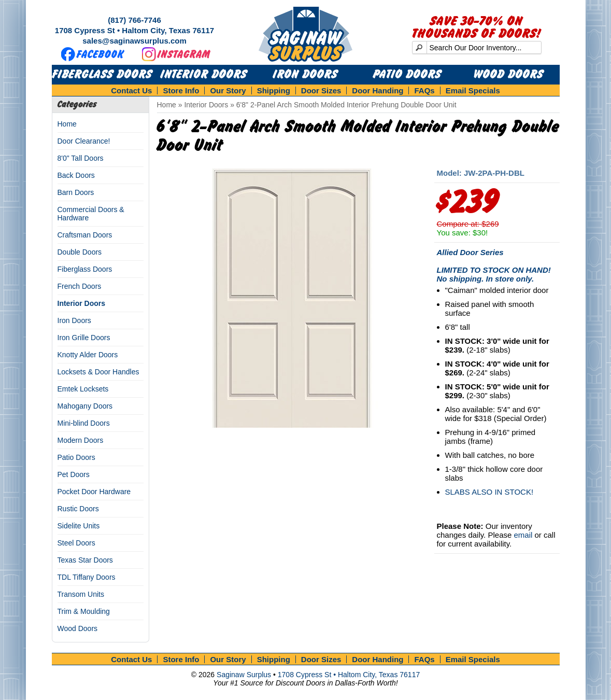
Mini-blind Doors (84, 423)
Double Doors (80, 252)
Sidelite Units (79, 526)
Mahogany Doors (85, 406)
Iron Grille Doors (84, 338)
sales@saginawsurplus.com (134, 41)
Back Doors (76, 175)
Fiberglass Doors (102, 75)
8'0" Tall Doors (81, 158)
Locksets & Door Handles (98, 372)
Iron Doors (305, 75)
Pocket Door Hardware (94, 492)
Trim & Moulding (84, 611)
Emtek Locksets (83, 389)
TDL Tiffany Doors (87, 577)
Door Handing (378, 90)
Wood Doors (509, 75)
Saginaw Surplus (244, 675)
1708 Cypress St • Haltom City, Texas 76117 (134, 30)
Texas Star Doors (85, 560)
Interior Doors (204, 75)
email (523, 535)
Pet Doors (74, 474)
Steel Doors (76, 543)
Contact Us (131, 90)
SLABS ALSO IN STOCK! (489, 492)
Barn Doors (76, 192)
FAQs (424, 90)
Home (67, 124)
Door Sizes (321, 90)
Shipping (274, 90)
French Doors (80, 286)
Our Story (228, 90)
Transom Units (81, 594)
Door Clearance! (84, 141)
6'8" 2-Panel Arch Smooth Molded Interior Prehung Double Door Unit (346, 105)
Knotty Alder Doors (88, 355)
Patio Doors (407, 75)
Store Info (181, 90)
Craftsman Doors (85, 235)
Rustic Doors (78, 509)
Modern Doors (81, 440)
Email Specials (473, 90)
